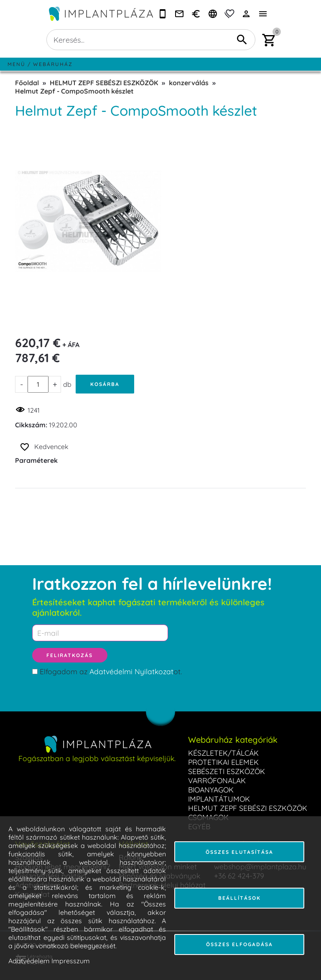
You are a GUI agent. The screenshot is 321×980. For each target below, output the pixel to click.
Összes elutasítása (239, 852)
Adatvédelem (29, 961)
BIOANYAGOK (211, 790)
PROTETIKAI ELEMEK (223, 762)
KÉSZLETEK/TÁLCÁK (223, 753)
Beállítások (239, 898)
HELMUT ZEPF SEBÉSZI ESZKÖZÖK (104, 83)
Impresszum (71, 961)
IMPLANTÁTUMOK (219, 799)
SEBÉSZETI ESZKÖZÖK (227, 771)
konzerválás (189, 83)
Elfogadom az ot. (111, 671)
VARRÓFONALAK (217, 780)
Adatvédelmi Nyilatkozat (131, 671)
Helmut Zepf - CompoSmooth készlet (74, 91)
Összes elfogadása (239, 944)
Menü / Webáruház (40, 64)
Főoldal (27, 83)
